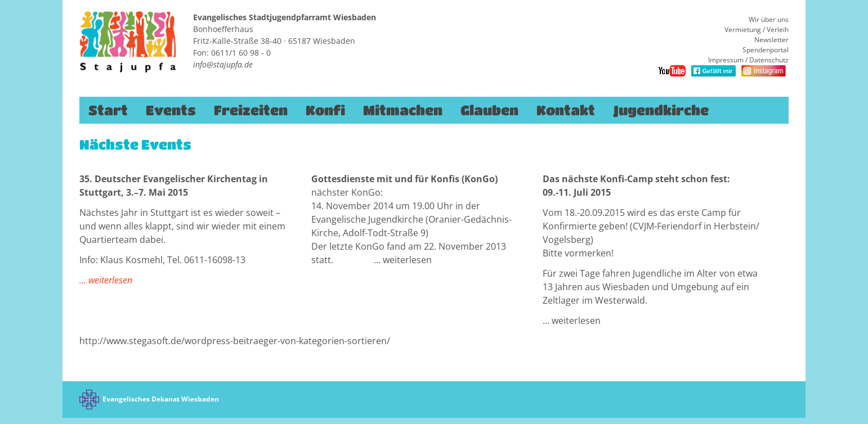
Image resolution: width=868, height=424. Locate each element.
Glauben (489, 110)
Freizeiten (251, 110)
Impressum (726, 60)
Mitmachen (403, 110)
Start (108, 110)
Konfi (325, 110)
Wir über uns (769, 19)
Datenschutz (769, 60)
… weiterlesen (106, 280)
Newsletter (771, 40)
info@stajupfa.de (223, 64)
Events (171, 110)
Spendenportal (766, 50)
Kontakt (566, 110)
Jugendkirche (661, 110)
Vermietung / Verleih (757, 30)
